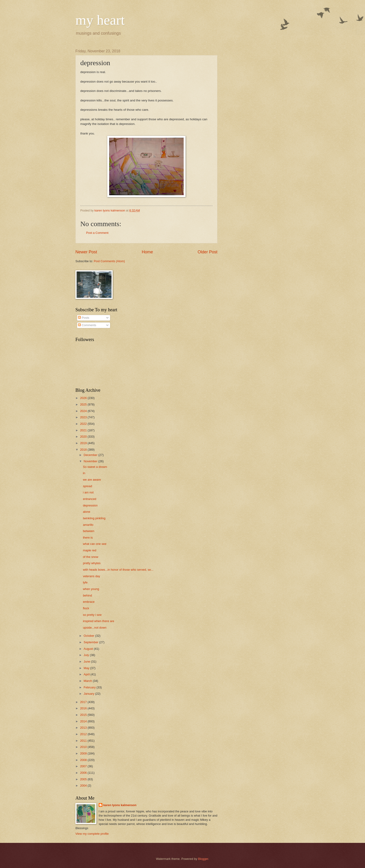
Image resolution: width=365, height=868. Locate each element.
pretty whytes (92, 563)
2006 (84, 773)
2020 (84, 437)
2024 (84, 411)
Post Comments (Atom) (109, 261)
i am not (88, 492)
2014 (84, 721)
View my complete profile (92, 834)
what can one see (95, 544)
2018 (84, 450)
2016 (84, 708)
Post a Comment (97, 233)
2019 (84, 443)
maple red (90, 550)
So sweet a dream (95, 467)
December (91, 455)
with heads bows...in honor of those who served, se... (118, 570)
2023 (84, 417)
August (89, 649)
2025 (84, 404)
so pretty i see (92, 615)
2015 (84, 715)
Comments (87, 325)
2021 (84, 430)
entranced (90, 499)
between (89, 531)
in (84, 473)
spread (87, 486)
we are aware (92, 480)
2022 (84, 424)
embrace (89, 602)
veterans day (91, 576)
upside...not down (95, 628)
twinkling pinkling (94, 518)
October (89, 636)
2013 (84, 728)
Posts (84, 318)
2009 (84, 753)
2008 (84, 760)
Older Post (208, 252)
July (87, 655)
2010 (84, 747)
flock (86, 608)
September (91, 642)
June (87, 662)
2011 (84, 741)
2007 (84, 766)
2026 (84, 398)
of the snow (91, 557)
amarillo (88, 525)
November (91, 461)
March (88, 681)
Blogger (203, 859)
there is (88, 538)
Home (147, 252)
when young (91, 589)
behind (87, 595)
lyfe (85, 582)
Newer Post (86, 252)
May (87, 668)
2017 (84, 702)
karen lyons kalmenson (120, 805)
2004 (84, 786)
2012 (84, 734)
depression (90, 505)
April (87, 674)
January (89, 694)
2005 (84, 779)
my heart (100, 20)
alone (87, 512)
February (90, 687)
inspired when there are (99, 621)
